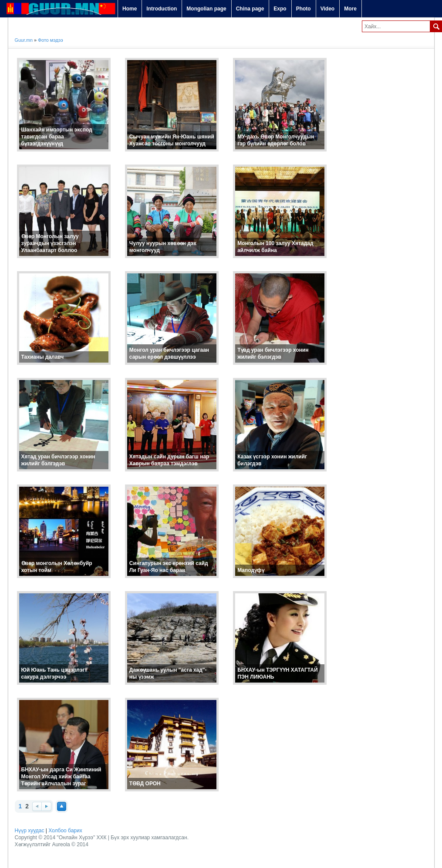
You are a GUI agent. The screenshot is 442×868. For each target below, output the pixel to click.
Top (62, 806)
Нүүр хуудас (30, 831)
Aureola (61, 844)
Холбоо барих (65, 831)
